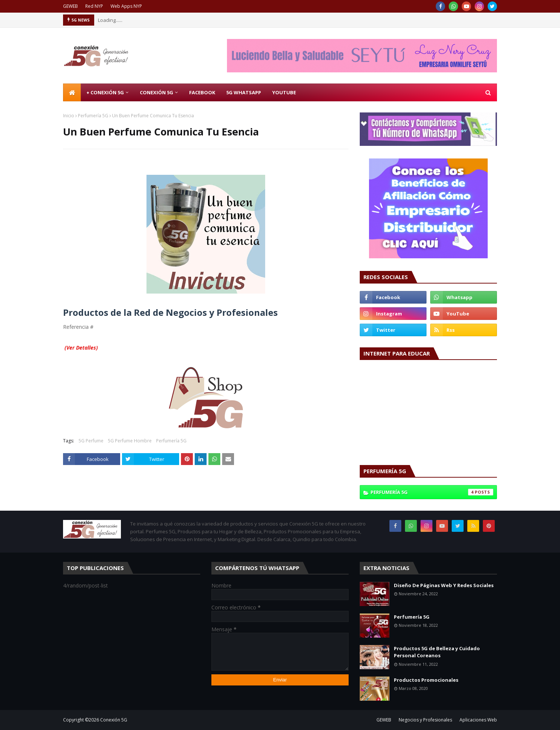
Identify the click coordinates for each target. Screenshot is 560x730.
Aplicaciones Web (478, 720)
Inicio (69, 116)
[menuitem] (72, 92)
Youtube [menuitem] (284, 92)
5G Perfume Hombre (130, 441)
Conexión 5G (114, 720)
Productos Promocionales (426, 680)
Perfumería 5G (93, 116)
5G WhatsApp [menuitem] (244, 92)
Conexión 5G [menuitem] (157, 92)
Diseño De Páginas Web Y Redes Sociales (444, 585)
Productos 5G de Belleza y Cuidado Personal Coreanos (437, 652)
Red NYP (94, 6)
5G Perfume (91, 441)
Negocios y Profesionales (425, 720)
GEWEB (70, 6)
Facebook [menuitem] (202, 92)
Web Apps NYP (126, 6)
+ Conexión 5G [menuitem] (105, 92)
